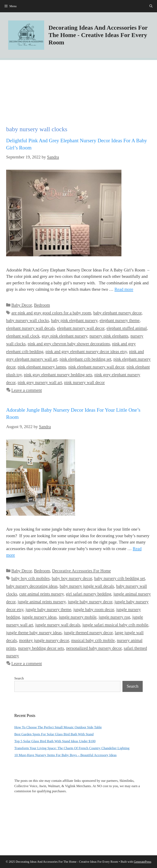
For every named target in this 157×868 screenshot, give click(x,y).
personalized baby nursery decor (94, 648)
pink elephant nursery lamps (42, 367)
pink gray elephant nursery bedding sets (58, 375)
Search (19, 678)
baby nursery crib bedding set (120, 578)
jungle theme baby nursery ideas (34, 633)
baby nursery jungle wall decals (87, 586)
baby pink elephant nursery (74, 320)
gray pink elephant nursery (64, 336)
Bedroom (42, 305)
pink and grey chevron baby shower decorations (69, 344)
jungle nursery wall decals (58, 625)
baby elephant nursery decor (117, 313)
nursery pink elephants (109, 336)
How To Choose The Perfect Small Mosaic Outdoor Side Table (58, 727)
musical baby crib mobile (93, 640)
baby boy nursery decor (72, 578)
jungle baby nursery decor (90, 602)
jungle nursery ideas (39, 617)
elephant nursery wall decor (81, 328)
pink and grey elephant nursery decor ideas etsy (86, 351)
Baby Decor (22, 305)
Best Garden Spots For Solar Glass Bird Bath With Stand (54, 734)
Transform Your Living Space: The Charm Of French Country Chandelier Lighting (72, 748)
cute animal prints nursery (41, 594)
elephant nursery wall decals (31, 328)
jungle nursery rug (114, 617)
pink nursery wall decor (85, 382)
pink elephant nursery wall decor (96, 367)
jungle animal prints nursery (42, 602)
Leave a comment (27, 390)
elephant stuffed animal (127, 328)
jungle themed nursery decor (88, 633)
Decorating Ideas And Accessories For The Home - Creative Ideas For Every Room (98, 35)
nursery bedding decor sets (41, 648)
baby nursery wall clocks (27, 320)
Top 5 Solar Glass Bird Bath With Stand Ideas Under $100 (55, 741)
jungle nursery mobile (78, 617)
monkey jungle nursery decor (44, 640)
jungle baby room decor (94, 609)
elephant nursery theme (120, 320)
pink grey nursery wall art (40, 382)
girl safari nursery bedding (89, 594)
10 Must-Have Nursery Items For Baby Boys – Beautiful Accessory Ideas (65, 755)
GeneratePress (142, 862)
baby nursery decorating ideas (32, 586)
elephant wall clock (23, 336)
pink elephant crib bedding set (85, 359)
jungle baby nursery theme (48, 609)
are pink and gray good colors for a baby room (51, 313)
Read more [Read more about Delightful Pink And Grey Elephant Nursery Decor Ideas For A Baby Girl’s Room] (124, 289)
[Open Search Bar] (151, 6)
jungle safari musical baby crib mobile (115, 625)
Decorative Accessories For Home (82, 571)
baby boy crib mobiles (31, 578)
